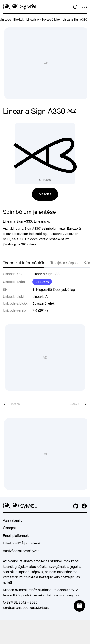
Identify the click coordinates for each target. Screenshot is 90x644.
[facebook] (84, 506)
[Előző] (11, 404)
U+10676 (42, 282)
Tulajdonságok (64, 263)
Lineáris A (40, 297)
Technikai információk (24, 263)
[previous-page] (5, 20)
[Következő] (79, 404)
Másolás (45, 194)
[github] (76, 506)
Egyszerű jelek (43, 303)
